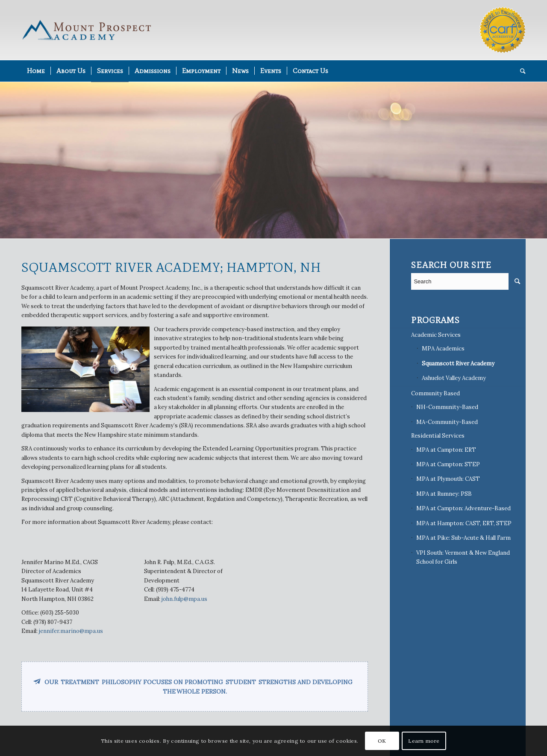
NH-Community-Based (447, 407)
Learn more (424, 741)
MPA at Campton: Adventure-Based (463, 508)
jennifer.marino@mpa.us (71, 631)
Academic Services (436, 335)
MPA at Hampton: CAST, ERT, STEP (464, 523)
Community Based (435, 393)
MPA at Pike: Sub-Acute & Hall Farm (463, 538)
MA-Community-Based (447, 422)
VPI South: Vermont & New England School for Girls (463, 557)
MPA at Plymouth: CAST (448, 479)
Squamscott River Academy (458, 363)
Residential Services (438, 436)
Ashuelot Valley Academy (454, 378)
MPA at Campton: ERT (446, 450)
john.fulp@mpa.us (184, 599)
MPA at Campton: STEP (448, 464)
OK (382, 741)
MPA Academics (443, 349)
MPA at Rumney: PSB (444, 494)
